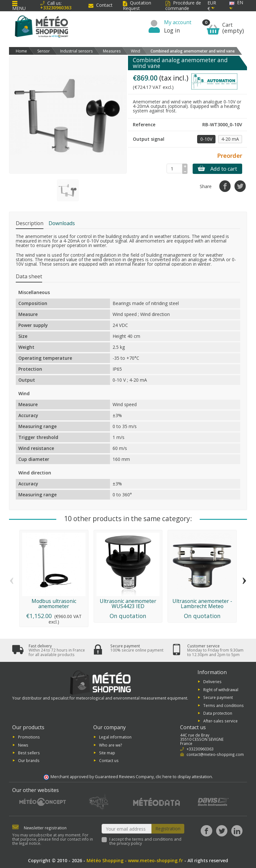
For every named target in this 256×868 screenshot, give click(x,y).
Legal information (115, 737)
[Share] (225, 186)
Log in (172, 30)
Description (30, 223)
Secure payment (218, 697)
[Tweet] (240, 186)
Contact (101, 5)
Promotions (29, 737)
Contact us (109, 760)
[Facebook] (206, 831)
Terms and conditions (224, 705)
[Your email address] (127, 829)
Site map (107, 753)
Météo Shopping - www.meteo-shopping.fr (135, 860)
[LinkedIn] (237, 831)
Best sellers (29, 753)
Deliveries (212, 682)
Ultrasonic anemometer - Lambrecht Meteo (202, 604)
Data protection (218, 713)
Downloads (62, 223)
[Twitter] (222, 831)
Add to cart (217, 169)
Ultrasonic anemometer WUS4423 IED (128, 604)
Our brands (29, 760)
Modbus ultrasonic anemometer (54, 604)
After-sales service (220, 721)
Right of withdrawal (221, 689)
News (23, 745)
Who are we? (111, 745)
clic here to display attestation (184, 777)
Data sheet (29, 276)
